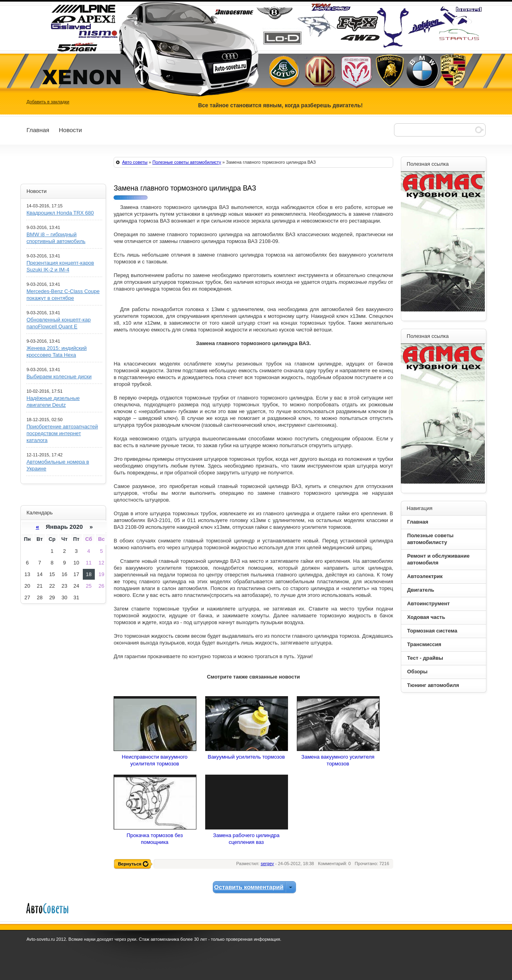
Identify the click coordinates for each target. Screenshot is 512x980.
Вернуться (130, 864)
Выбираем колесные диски (59, 377)
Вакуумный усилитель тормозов (246, 757)
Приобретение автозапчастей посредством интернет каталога (62, 433)
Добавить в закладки (48, 102)
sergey (267, 864)
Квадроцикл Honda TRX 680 (60, 213)
